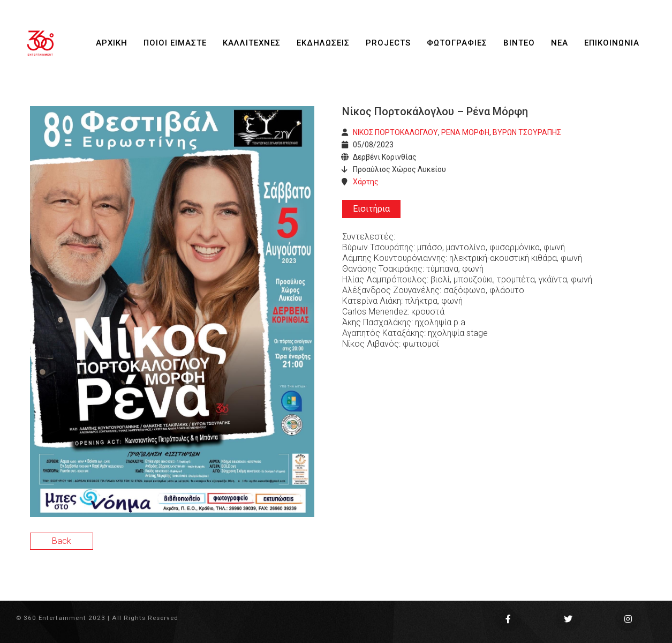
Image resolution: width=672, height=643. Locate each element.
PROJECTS (388, 43)
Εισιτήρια (371, 209)
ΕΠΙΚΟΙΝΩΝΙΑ (612, 43)
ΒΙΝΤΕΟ (519, 43)
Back (62, 541)
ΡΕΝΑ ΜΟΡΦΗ (465, 132)
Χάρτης (366, 182)
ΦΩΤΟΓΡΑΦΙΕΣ (457, 43)
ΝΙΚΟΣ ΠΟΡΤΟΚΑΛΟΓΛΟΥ (395, 132)
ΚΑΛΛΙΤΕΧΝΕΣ (252, 43)
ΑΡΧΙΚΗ (112, 43)
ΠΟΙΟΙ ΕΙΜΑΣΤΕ (175, 43)
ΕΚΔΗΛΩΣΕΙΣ (323, 43)
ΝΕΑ (560, 43)
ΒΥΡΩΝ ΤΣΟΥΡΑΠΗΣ (527, 132)
